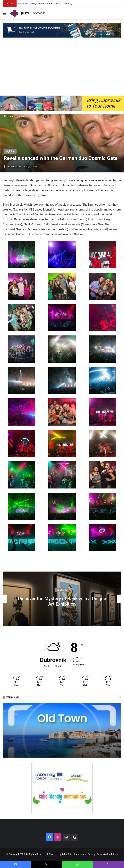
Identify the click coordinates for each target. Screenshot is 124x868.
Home (8, 116)
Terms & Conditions (107, 854)
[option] (62, 599)
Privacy (91, 854)
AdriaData (67, 854)
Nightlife (19, 116)
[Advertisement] (62, 68)
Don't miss (62, 590)
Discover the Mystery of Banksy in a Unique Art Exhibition (62, 601)
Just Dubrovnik (14, 167)
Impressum (80, 854)
